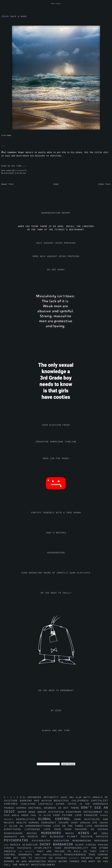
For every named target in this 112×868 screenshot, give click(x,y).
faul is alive (42, 815)
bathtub (48, 801)
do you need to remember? (56, 691)
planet (74, 837)
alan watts (84, 797)
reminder (101, 841)
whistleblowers (43, 865)
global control (56, 819)
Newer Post (8, 184)
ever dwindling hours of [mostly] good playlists (56, 573)
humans (35, 823)
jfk (96, 823)
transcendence (76, 855)
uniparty (75, 858)
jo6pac (104, 823)
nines (86, 833)
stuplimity (44, 848)
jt (6, 826)
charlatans (30, 804)
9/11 (24, 797)
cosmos (22, 808)
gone (79, 819)
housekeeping (56, 553)
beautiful (63, 801)
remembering (83, 841)
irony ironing (81, 823)
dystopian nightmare (66, 812)
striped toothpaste (19, 848)
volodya (88, 858)
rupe (7, 845)
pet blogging (54, 837)
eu (106, 812)
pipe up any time (11, 166)
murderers (53, 833)
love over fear (59, 829)
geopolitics (27, 819)
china (62, 804)
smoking (103, 845)
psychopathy (43, 841)
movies (34, 833)
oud (24, 837)
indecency (50, 823)
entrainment (94, 812)
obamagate (12, 837)
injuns (65, 823)
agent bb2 (68, 797)
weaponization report (56, 213)
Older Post (104, 184)
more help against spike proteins (56, 256)
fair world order (17, 815)
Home (56, 184)
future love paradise (81, 815)
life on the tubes (69, 826)
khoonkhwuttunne (39, 826)
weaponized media (44, 861)
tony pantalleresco (49, 855)
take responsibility (73, 848)
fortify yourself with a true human (56, 513)
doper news (28, 812)
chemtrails (47, 804)
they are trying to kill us (63, 851)
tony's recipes (56, 533)
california (81, 801)
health (22, 823)
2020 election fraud (56, 425)
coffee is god (80, 804)
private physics (94, 837)
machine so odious (92, 829)
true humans (98, 855)
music (72, 833)
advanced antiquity (44, 797)
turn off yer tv (19, 858)
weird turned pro (74, 861)
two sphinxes (59, 858)
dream (43, 812)
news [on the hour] (56, 459)
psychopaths (21, 170)
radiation (63, 841)
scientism (31, 845)
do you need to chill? (56, 593)
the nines (56, 4)
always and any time (56, 731)
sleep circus (87, 845)
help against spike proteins (56, 243)
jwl (22, 826)
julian (14, 826)
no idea (101, 833)
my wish (56, 711)
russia (16, 845)
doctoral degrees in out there (55, 808)
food (58, 815)
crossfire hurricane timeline (56, 442)
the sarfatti (28, 852)
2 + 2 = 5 (12, 797)
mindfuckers (15, 833)
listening (34, 829)
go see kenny (56, 270)
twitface (41, 858)
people (35, 837)
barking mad (31, 801)
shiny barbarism (57, 845)
